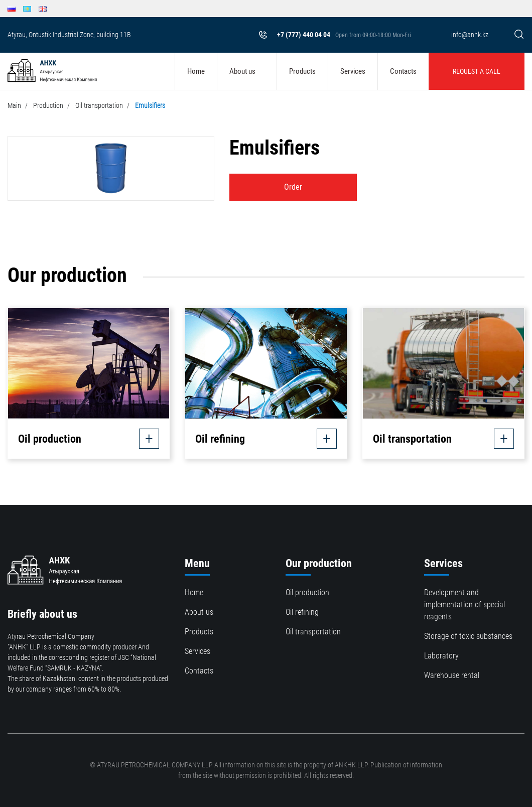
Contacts (403, 71)
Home (196, 71)
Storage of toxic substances (468, 636)
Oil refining (302, 612)
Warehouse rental (452, 675)
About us (242, 71)
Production (48, 105)
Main (14, 105)
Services (353, 71)
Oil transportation (99, 105)
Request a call (477, 71)
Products (302, 71)
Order (293, 187)
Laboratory (441, 656)
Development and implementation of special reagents (464, 604)
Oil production (307, 592)
